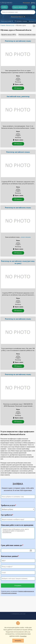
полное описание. (26, 237)
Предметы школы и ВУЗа (9, 35)
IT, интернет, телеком (21, 21)
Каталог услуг (10, 25)
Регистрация (26, 3)
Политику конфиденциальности (26, 591)
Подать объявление (20, 7)
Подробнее (23, 636)
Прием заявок (19, 84)
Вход (34, 3)
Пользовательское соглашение (9, 593)
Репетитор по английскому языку (18, 41)
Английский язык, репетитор (18, 96)
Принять (18, 641)
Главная (3, 25)
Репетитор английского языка (18, 152)
